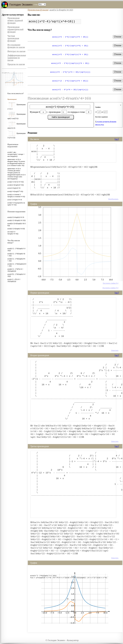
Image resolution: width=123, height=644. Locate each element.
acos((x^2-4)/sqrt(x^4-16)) (16, 229)
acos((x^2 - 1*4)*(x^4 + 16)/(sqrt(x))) (15, 270)
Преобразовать (113, 199)
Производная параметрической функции (15, 29)
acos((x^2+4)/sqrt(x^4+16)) (16, 220)
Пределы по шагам (16, 64)
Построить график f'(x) (110, 288)
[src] (117, 139)
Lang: (36, 4)
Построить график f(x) (111, 283)
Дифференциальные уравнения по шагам (17, 58)
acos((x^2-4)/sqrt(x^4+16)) (61, 10)
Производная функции (38, 10)
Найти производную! (61, 117)
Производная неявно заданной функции (15, 20)
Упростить (115, 350)
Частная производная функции (13, 38)
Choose (118, 37)
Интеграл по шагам (16, 51)
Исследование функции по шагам (16, 46)
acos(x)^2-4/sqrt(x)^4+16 (16, 217)
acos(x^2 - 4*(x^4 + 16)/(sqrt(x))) (14, 280)
